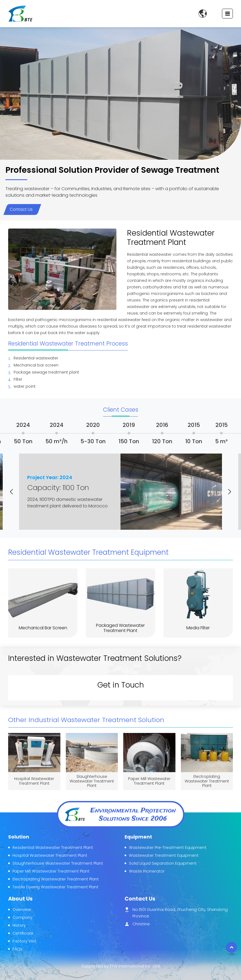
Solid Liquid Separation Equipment (163, 863)
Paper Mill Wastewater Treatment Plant (149, 781)
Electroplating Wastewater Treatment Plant (207, 781)
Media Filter (198, 628)
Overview (22, 910)
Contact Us (21, 209)
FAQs (17, 949)
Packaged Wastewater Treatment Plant (120, 628)
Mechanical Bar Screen (43, 628)
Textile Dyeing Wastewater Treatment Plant (55, 887)
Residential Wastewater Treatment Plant (53, 848)
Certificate (23, 933)
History (19, 925)
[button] (14, 492)
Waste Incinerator (147, 871)
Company (22, 917)
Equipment (138, 837)
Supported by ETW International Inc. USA (121, 966)
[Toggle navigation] (228, 14)
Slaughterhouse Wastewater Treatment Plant (92, 781)
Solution (19, 837)
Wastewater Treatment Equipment (164, 855)
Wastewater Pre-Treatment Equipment (168, 848)
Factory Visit (24, 941)
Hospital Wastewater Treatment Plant (34, 781)
